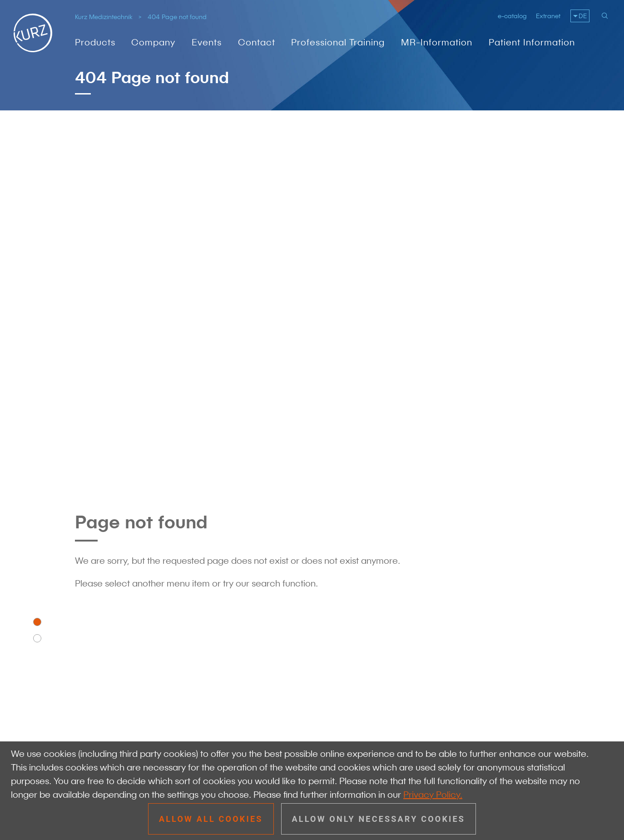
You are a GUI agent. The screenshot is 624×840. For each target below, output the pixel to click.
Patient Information (532, 42)
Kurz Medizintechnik (104, 17)
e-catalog (512, 16)
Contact (257, 42)
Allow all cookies (211, 819)
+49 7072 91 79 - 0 (142, 644)
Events (207, 42)
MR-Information (437, 42)
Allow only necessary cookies (379, 819)
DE (583, 16)
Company (153, 42)
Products (95, 42)
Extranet (548, 16)
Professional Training (338, 42)
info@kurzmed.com (144, 658)
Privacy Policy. (433, 795)
